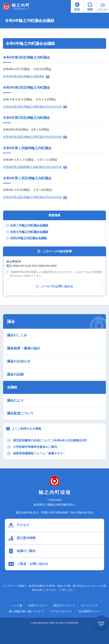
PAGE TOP (101, 624)
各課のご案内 (22, 551)
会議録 (12, 387)
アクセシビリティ (61, 612)
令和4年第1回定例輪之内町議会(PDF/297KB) (32, 197)
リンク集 (17, 606)
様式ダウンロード (64, 606)
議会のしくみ (17, 335)
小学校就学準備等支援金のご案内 (32, 447)
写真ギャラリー (38, 606)
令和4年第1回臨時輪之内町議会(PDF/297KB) (32, 167)
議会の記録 (15, 374)
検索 (90, 7)
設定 (77, 7)
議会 (11, 321)
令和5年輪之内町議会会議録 (26, 238)
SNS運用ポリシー (89, 612)
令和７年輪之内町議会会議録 (27, 225)
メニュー (103, 8)
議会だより (15, 400)
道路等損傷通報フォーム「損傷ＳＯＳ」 (36, 453)
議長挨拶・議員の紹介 (24, 348)
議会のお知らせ (19, 361)
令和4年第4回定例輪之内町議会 (24, 76)
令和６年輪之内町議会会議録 (27, 232)
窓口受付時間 (22, 538)
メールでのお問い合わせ (54, 286)
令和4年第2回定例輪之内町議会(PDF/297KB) (32, 137)
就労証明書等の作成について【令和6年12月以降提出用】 (48, 441)
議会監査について (20, 413)
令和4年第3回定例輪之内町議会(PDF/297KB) (32, 107)
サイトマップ (89, 606)
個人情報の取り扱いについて (27, 612)
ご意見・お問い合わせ (28, 564)
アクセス (19, 525)
